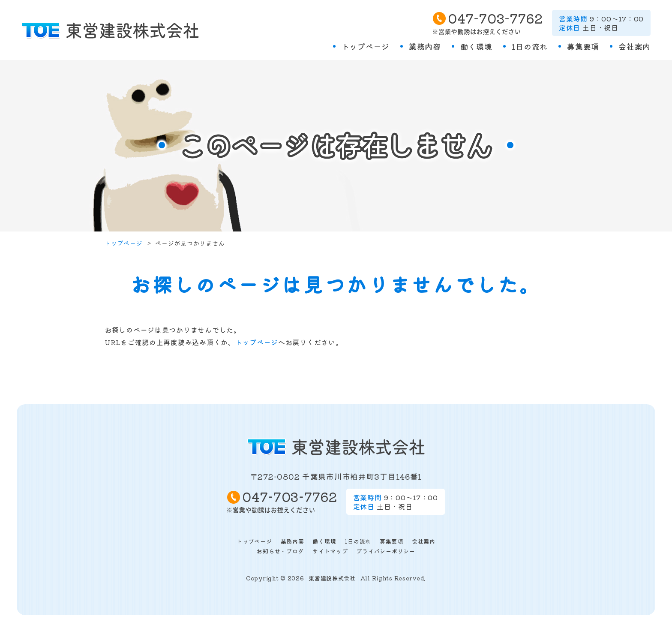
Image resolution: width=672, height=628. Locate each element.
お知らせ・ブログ (280, 551)
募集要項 (583, 46)
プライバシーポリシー (385, 551)
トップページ (366, 46)
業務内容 (425, 46)
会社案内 (634, 46)
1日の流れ (530, 46)
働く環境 (476, 46)
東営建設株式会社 (332, 578)
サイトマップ (330, 551)
